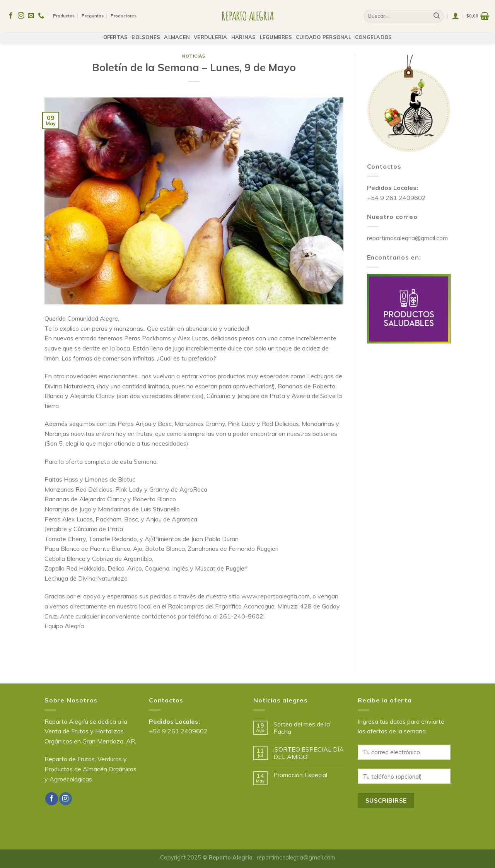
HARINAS (244, 34)
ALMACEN (177, 34)
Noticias (194, 56)
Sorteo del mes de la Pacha (302, 728)
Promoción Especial (300, 775)
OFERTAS (116, 34)
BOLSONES (146, 34)
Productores (124, 14)
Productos (64, 14)
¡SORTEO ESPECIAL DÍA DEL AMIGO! (309, 753)
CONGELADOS (374, 34)
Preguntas (93, 14)
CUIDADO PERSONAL (323, 34)
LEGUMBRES (276, 34)
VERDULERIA (211, 34)
